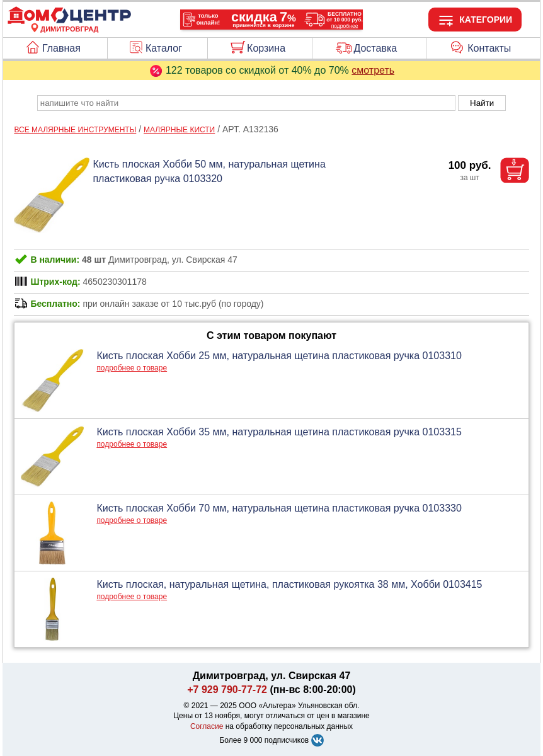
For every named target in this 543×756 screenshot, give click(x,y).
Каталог (164, 48)
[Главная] (69, 21)
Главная (61, 48)
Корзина (266, 48)
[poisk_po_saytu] (246, 103)
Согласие (207, 726)
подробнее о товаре (132, 368)
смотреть (373, 70)
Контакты (489, 48)
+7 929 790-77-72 (227, 690)
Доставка (375, 48)
